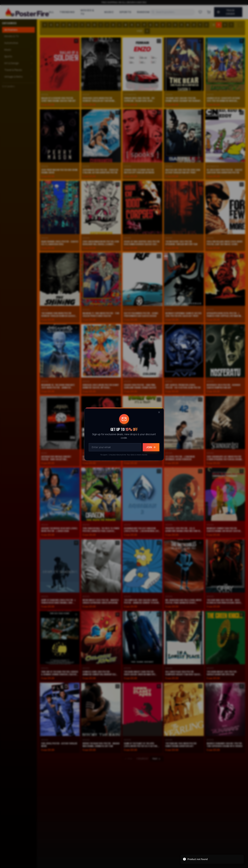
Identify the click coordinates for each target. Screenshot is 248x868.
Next (157, 759)
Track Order (226, 12)
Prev (128, 759)
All (51, 12)
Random (143, 12)
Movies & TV (87, 12)
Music (109, 12)
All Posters (11, 30)
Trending (67, 12)
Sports (125, 12)
